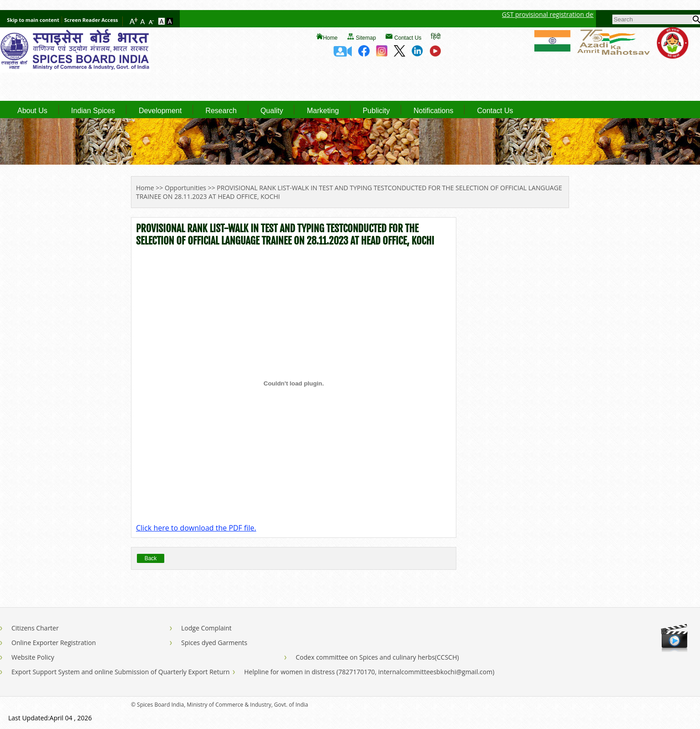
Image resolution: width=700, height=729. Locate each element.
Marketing (323, 111)
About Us (32, 111)
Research (221, 111)
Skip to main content (33, 20)
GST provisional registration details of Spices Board (587, 14)
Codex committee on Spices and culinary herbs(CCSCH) (377, 657)
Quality (272, 111)
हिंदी (436, 36)
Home (330, 38)
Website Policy (33, 657)
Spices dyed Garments (214, 643)
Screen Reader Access (91, 20)
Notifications (433, 111)
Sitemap (366, 38)
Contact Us (408, 38)
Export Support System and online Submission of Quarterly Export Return (120, 672)
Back (151, 558)
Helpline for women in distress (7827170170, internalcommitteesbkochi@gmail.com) (369, 672)
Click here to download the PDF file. (196, 528)
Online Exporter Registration (54, 643)
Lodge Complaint (206, 628)
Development (160, 111)
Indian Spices (93, 111)
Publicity (376, 111)
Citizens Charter (35, 628)
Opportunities (185, 188)
